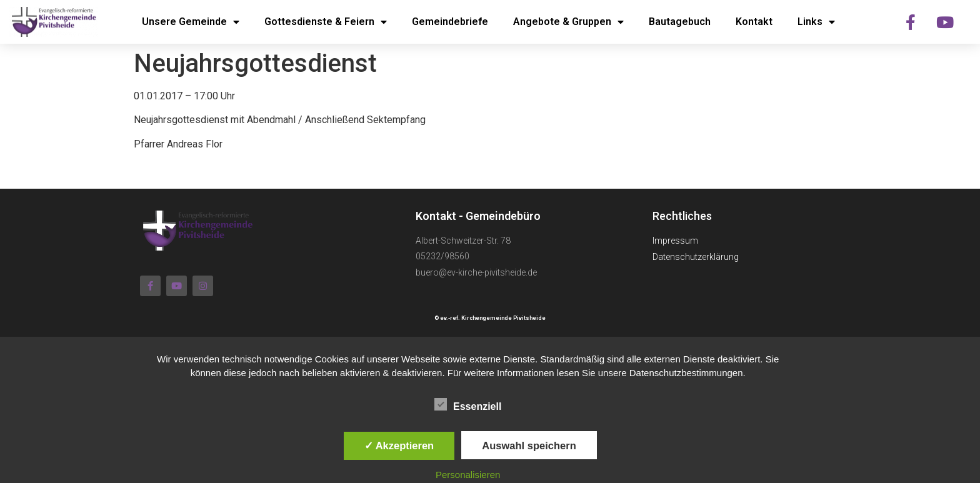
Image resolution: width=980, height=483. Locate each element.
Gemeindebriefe (450, 22)
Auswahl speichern (529, 446)
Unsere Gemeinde (191, 22)
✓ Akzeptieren (399, 446)
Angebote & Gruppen (568, 22)
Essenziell (468, 404)
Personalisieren (468, 475)
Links (816, 22)
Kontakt (754, 22)
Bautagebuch (680, 22)
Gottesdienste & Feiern (326, 22)
